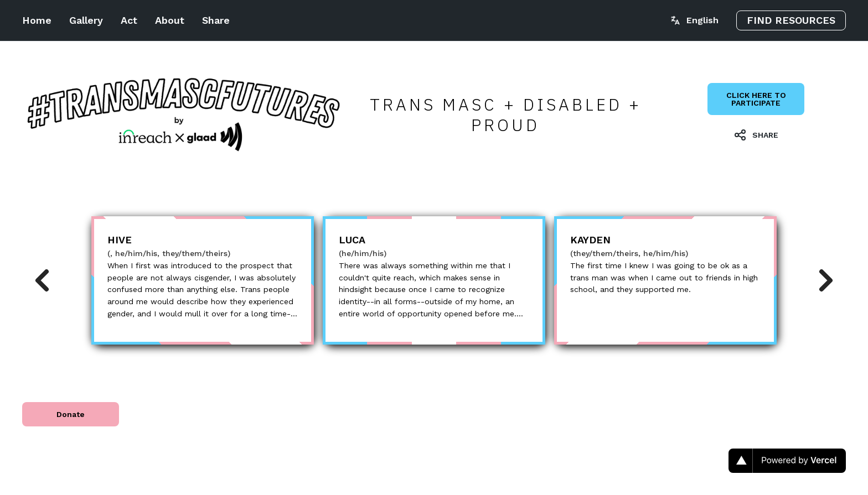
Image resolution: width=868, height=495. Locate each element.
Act (129, 20)
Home (37, 20)
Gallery (86, 20)
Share (216, 20)
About (170, 20)
